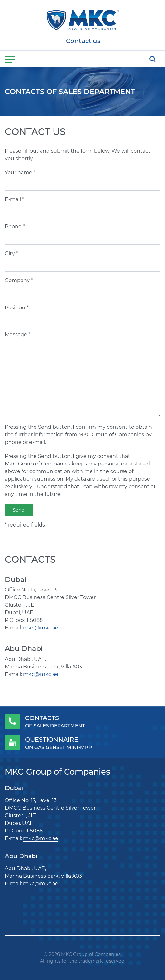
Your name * (20, 172)
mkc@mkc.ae (41, 628)
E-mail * (14, 199)
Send (19, 510)
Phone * (15, 227)
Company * (19, 280)
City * (11, 253)
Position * (17, 308)
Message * (18, 335)
